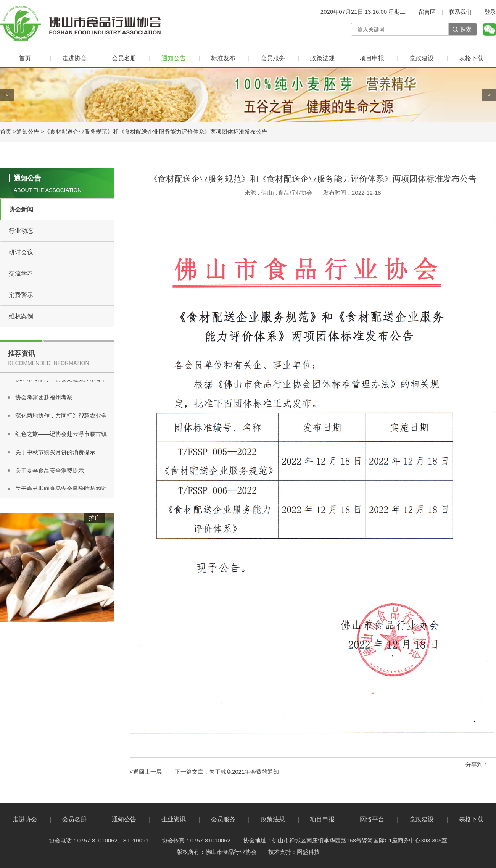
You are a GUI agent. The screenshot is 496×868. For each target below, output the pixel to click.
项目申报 (372, 58)
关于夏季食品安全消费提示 (50, 471)
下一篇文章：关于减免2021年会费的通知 (227, 772)
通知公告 (174, 58)
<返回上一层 (146, 772)
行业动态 (21, 231)
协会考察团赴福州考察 (44, 398)
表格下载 (471, 58)
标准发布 (223, 58)
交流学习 (21, 273)
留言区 (427, 12)
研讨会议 (21, 252)
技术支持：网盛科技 (294, 852)
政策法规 (322, 58)
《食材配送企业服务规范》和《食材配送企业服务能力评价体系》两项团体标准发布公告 (156, 131)
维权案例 (21, 316)
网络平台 (372, 819)
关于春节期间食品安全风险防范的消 (61, 490)
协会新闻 (21, 209)
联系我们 (460, 12)
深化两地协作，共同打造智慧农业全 (61, 416)
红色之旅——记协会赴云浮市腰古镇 (61, 435)
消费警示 (21, 295)
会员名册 (124, 58)
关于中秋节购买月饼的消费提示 (55, 453)
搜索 (466, 29)
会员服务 (273, 58)
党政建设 (422, 58)
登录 (490, 12)
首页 (25, 58)
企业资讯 (174, 819)
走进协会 (74, 58)
